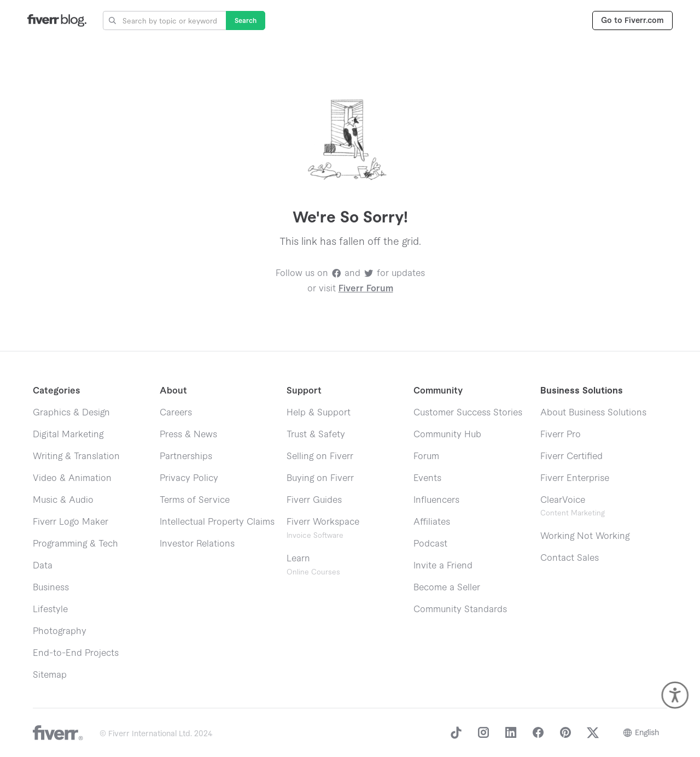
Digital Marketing (68, 435)
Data (43, 566)
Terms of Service (195, 500)
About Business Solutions (593, 413)
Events (427, 478)
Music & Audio (63, 500)
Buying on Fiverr (320, 478)
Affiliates (432, 522)
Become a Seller (447, 588)
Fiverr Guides (314, 500)
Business (51, 588)
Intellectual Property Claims (217, 522)
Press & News (188, 435)
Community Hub (447, 435)
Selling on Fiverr (320, 456)
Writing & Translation (76, 456)
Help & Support (319, 413)
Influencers (436, 500)
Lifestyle (50, 609)
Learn (313, 565)
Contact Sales (570, 558)
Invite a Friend (443, 566)
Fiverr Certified (571, 456)
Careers (176, 413)
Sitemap (50, 675)
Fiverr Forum (366, 289)
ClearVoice (563, 500)
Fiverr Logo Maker (71, 522)
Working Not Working (585, 536)
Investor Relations (197, 544)
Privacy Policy (189, 478)
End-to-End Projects (76, 653)
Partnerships (186, 456)
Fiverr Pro (561, 435)
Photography (60, 631)
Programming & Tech (75, 544)
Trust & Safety (316, 435)
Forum (426, 456)
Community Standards (460, 609)
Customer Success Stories (468, 413)
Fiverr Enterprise (575, 478)
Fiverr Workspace (323, 528)
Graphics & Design (71, 413)
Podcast (430, 544)
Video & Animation (72, 478)
